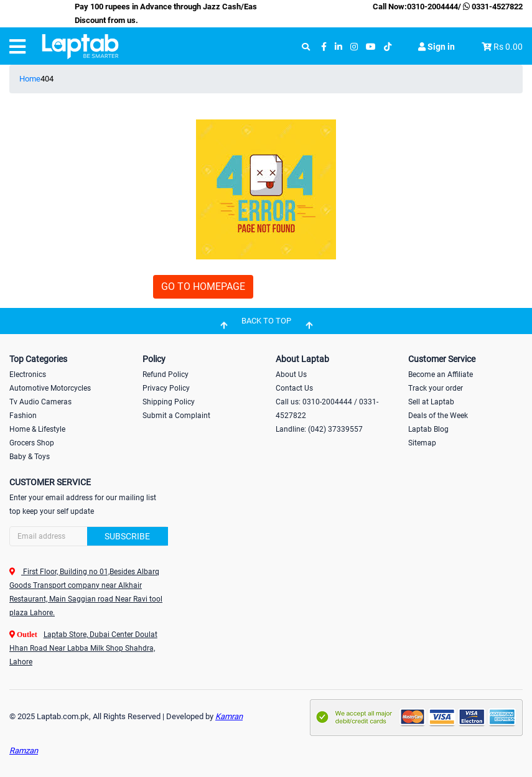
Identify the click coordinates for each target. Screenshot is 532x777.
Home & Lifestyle (37, 429)
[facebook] (324, 47)
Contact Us (294, 388)
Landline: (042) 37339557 (319, 429)
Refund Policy (166, 375)
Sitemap (422, 443)
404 (47, 79)
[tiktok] (388, 47)
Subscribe (127, 536)
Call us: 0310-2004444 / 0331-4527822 (327, 409)
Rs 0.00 (508, 47)
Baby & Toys (30, 457)
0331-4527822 (492, 7)
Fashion (23, 416)
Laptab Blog (428, 429)
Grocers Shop (32, 443)
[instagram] (354, 47)
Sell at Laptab (431, 402)
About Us (291, 375)
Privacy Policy (166, 388)
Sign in (436, 47)
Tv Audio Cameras (40, 402)
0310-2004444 (432, 7)
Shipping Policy (169, 402)
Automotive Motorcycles (50, 388)
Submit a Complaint (176, 416)
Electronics (28, 375)
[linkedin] (338, 47)
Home (30, 79)
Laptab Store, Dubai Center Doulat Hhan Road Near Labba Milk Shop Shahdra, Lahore (83, 648)
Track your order (436, 388)
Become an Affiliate (441, 375)
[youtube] (371, 47)
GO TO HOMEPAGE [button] (203, 286)
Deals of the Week (438, 416)
